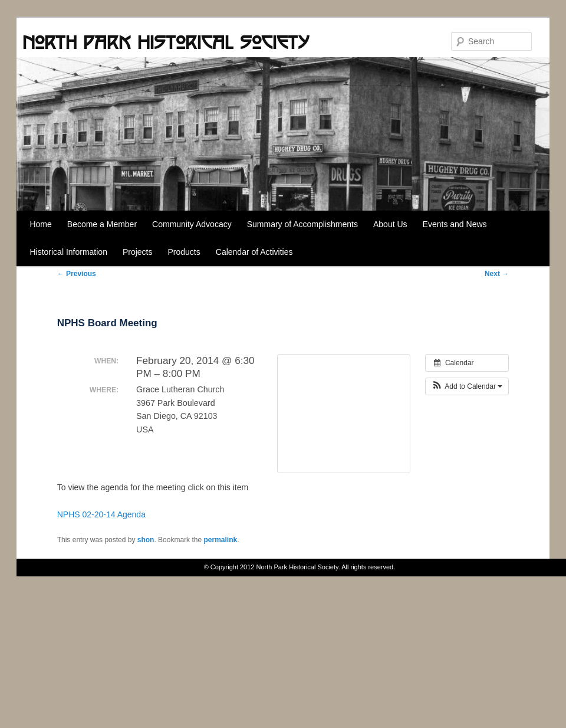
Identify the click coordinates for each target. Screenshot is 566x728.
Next (497, 274)
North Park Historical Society (166, 42)
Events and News (455, 224)
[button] (467, 386)
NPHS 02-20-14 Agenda (101, 514)
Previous (77, 274)
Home (40, 224)
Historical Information (68, 252)
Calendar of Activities (254, 252)
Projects (138, 252)
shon (146, 540)
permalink (220, 540)
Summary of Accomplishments (302, 224)
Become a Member (102, 224)
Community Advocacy (192, 224)
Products (184, 252)
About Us (390, 224)
